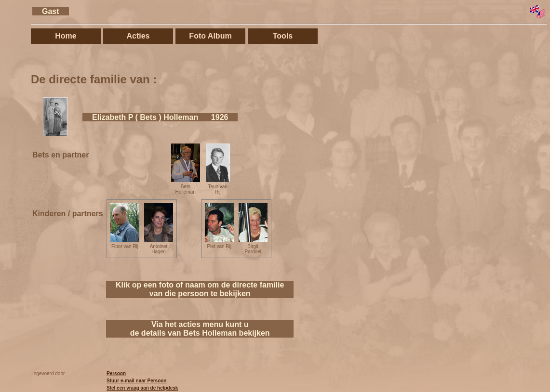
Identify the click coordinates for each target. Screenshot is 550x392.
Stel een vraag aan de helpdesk (142, 388)
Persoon (116, 373)
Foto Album (210, 36)
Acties (138, 36)
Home (66, 36)
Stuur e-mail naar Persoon (136, 381)
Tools (283, 36)
